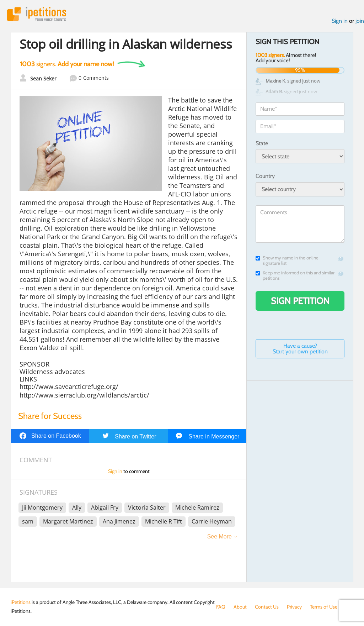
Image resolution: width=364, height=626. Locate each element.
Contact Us (267, 607)
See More (220, 536)
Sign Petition (300, 301)
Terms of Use (324, 607)
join (360, 21)
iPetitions (37, 14)
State (262, 143)
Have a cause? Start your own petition (300, 349)
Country (265, 176)
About (240, 607)
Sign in (340, 21)
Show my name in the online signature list (287, 261)
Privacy (294, 607)
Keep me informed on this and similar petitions (295, 275)
